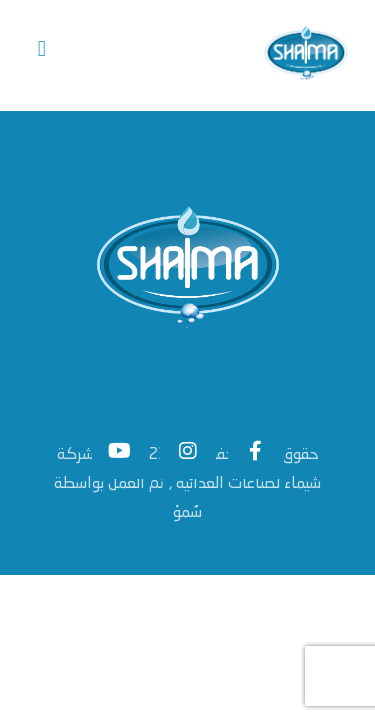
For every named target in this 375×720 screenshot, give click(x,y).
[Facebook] (256, 455)
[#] (120, 455)
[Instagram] (188, 455)
